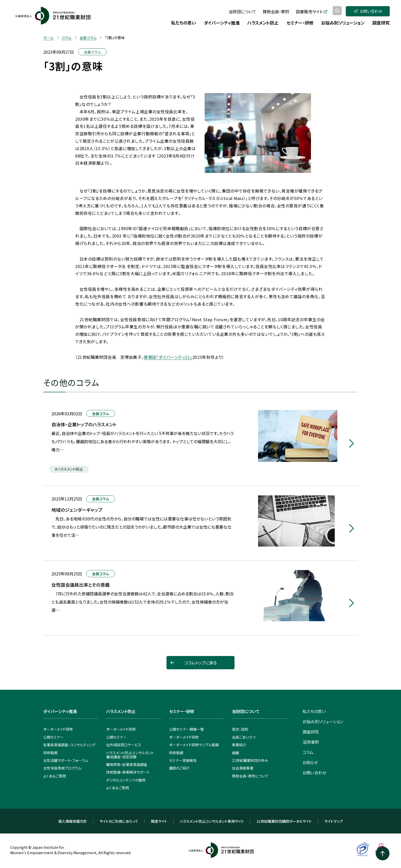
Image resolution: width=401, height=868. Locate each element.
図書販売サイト (311, 12)
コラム (308, 752)
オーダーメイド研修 (58, 729)
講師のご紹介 (179, 768)
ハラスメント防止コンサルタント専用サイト (212, 821)
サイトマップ (334, 821)
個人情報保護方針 (73, 821)
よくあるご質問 (55, 776)
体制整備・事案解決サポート (128, 772)
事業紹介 (239, 745)
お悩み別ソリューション (323, 721)
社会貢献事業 (243, 768)
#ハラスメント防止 (69, 469)
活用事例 (311, 742)
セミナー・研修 (182, 711)
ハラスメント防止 (121, 711)
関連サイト (159, 821)
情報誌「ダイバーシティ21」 (168, 357)
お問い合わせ (368, 11)
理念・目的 (240, 729)
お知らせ (310, 762)
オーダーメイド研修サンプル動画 (194, 745)
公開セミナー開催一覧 (186, 729)
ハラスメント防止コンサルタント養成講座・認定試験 (130, 755)
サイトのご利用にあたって (119, 821)
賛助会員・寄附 (276, 12)
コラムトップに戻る (201, 663)
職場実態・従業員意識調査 (127, 764)
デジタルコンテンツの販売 (126, 780)
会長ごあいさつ (244, 737)
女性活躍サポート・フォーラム (66, 760)
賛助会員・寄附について (250, 776)
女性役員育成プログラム (62, 768)
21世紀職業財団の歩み (250, 760)
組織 (236, 753)
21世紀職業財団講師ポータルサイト (284, 821)
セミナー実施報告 (183, 760)
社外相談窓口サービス (124, 745)
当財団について (242, 12)
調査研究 (311, 732)
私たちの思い (314, 711)
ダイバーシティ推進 (60, 711)
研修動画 (50, 753)
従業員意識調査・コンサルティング (69, 745)
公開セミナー (53, 737)
